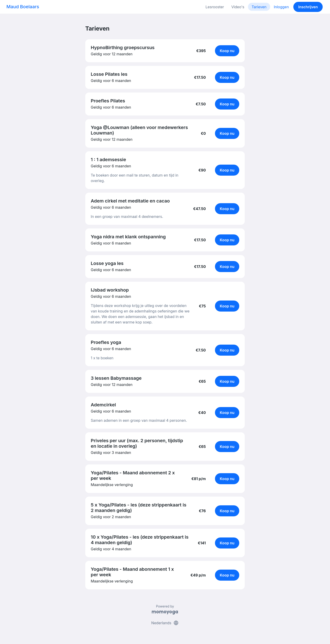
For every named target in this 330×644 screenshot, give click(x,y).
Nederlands (165, 623)
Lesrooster (215, 7)
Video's (238, 7)
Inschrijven (308, 7)
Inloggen (281, 7)
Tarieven (259, 7)
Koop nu (227, 51)
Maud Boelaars (23, 7)
